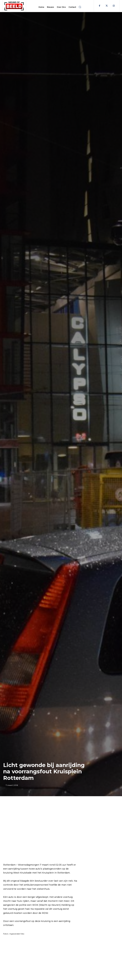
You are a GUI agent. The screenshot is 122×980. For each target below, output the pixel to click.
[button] (80, 7)
